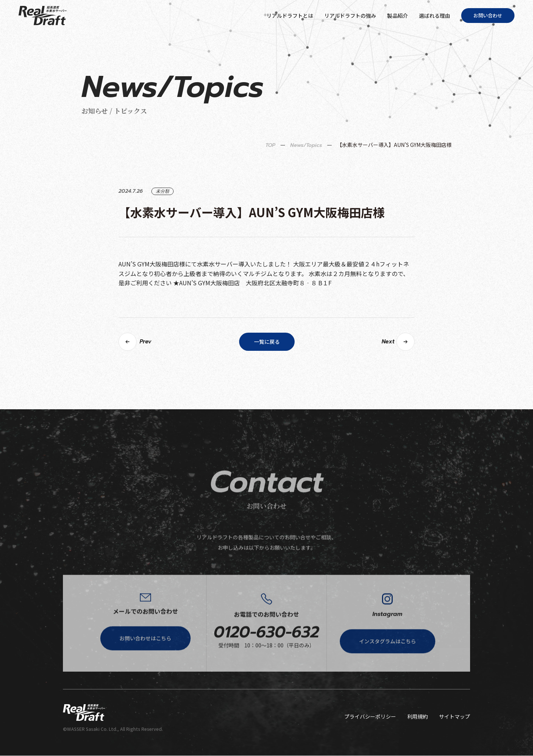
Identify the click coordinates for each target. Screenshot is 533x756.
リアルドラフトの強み (350, 16)
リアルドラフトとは (290, 16)
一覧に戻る (267, 364)
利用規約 (418, 717)
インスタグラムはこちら (388, 665)
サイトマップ (455, 717)
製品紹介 (398, 16)
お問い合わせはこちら (145, 662)
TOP (270, 168)
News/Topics (306, 168)
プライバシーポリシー (370, 717)
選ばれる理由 (435, 16)
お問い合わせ (488, 15)
